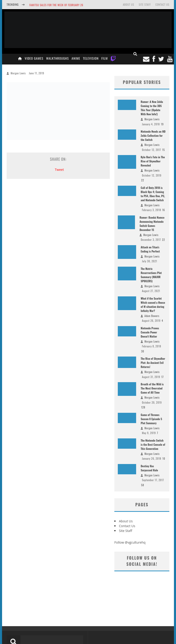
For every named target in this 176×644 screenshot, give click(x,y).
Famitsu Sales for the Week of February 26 (56, 5)
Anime (76, 58)
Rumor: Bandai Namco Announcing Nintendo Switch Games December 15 (152, 224)
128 (143, 407)
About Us (128, 5)
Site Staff (145, 5)
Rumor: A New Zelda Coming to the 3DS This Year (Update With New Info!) (152, 108)
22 (143, 180)
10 (164, 459)
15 (164, 150)
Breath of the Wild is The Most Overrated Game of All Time (152, 388)
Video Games (34, 58)
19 (162, 124)
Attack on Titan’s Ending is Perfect (150, 249)
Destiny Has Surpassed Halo (149, 468)
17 (162, 377)
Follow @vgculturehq (130, 542)
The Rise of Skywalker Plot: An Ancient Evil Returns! (153, 363)
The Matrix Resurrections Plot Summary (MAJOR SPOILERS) (151, 275)
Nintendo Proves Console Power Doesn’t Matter (150, 332)
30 (143, 351)
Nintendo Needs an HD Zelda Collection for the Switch (153, 136)
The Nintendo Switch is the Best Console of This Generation (153, 444)
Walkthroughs (57, 58)
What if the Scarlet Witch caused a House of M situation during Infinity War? (153, 305)
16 (164, 210)
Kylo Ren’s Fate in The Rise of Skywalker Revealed (153, 161)
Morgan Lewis (18, 73)
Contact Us (162, 5)
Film (104, 58)
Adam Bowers (152, 316)
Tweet (59, 170)
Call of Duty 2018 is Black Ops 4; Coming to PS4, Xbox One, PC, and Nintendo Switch (153, 194)
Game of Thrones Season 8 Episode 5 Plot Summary (151, 419)
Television (91, 58)
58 (143, 485)
